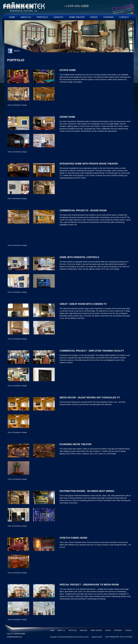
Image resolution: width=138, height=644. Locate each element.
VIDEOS (94, 17)
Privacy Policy (84, 637)
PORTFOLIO (42, 17)
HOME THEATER (77, 17)
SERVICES (58, 17)
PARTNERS (108, 17)
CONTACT (124, 17)
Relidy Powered (97, 637)
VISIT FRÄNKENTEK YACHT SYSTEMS (119, 637)
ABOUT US (26, 17)
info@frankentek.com (15, 637)
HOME (12, 17)
